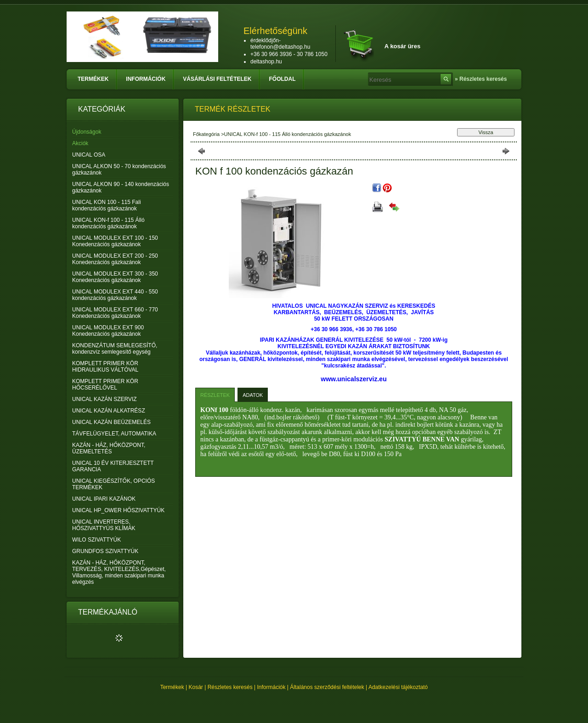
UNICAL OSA (89, 155)
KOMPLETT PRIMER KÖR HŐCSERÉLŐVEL (105, 384)
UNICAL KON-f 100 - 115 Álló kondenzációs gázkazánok (108, 223)
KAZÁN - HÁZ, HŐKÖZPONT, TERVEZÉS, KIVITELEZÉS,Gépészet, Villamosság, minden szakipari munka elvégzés (119, 572)
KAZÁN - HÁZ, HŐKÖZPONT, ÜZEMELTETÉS (109, 448)
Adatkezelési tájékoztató (398, 687)
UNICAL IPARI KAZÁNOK (104, 499)
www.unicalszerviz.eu (353, 379)
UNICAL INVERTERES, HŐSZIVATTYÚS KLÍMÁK (104, 525)
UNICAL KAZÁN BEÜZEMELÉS (111, 422)
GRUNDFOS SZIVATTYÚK (105, 551)
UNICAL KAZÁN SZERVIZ (105, 399)
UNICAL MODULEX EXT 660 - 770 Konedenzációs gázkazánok (115, 313)
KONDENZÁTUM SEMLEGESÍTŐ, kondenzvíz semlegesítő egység (115, 349)
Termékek (172, 687)
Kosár (196, 687)
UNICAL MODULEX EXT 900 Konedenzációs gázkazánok (108, 331)
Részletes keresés (230, 687)
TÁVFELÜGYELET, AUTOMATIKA (114, 434)
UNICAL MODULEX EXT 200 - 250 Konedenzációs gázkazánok (115, 259)
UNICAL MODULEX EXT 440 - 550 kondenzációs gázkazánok (115, 295)
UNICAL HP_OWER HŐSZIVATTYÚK (118, 510)
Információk (271, 687)
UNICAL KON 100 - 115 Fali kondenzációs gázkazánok (107, 205)
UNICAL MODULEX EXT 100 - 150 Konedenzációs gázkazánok (115, 241)
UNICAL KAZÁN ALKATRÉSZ (109, 411)
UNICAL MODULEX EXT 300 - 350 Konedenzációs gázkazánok (115, 277)
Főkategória (206, 134)
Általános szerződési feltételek (327, 687)
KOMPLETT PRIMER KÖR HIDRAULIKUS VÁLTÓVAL (105, 367)
